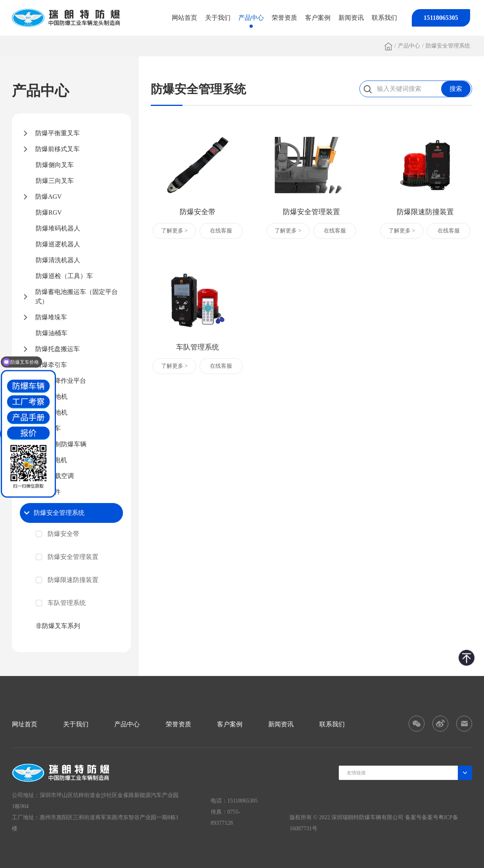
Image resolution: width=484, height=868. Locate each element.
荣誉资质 (284, 18)
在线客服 (221, 231)
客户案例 (318, 18)
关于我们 (218, 18)
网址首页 (25, 724)
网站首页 (184, 18)
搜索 (456, 89)
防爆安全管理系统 (448, 46)
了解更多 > (174, 231)
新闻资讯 (351, 18)
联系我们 (384, 18)
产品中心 (251, 18)
